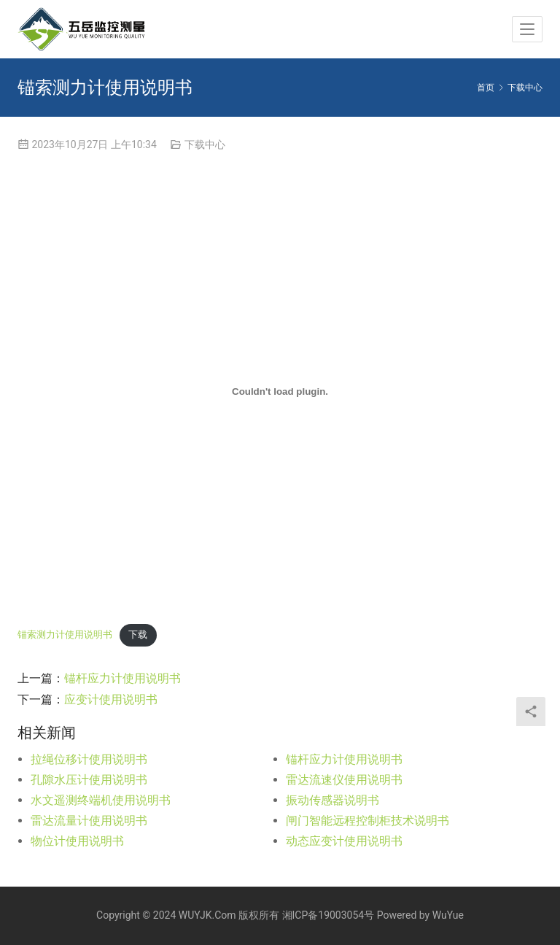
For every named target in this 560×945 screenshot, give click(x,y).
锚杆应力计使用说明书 (122, 678)
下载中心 (205, 144)
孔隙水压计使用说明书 (89, 780)
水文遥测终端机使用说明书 (101, 800)
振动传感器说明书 (332, 800)
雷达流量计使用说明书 (89, 821)
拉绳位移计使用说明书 (89, 759)
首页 (486, 88)
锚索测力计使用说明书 (65, 634)
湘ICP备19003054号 (328, 915)
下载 (138, 634)
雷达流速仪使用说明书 (344, 780)
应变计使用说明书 (111, 699)
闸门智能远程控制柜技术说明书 (367, 821)
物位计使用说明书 (77, 841)
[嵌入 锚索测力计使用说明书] (280, 392)
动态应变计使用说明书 (344, 841)
